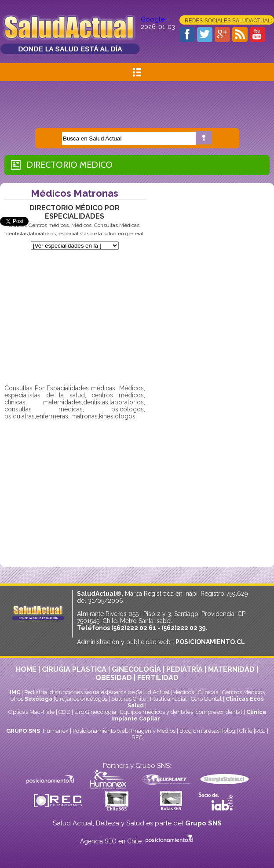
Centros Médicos (243, 692)
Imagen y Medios (153, 731)
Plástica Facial (169, 699)
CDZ (64, 712)
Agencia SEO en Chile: (112, 841)
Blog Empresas (199, 731)
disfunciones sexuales (78, 692)
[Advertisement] (137, 101)
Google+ (154, 19)
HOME (26, 669)
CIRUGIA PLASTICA (74, 669)
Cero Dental (206, 699)
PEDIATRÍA (184, 669)
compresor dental (219, 712)
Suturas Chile (129, 699)
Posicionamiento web (100, 731)
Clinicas (208, 692)
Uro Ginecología (95, 712)
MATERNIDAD (231, 669)
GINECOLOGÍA (136, 669)
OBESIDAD (114, 678)
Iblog (229, 731)
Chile (246, 731)
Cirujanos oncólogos (81, 699)
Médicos (184, 692)
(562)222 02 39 (184, 628)
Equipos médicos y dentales (157, 712)
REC (137, 737)
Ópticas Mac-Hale (31, 712)
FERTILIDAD (158, 678)
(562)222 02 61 (134, 628)
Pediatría (36, 692)
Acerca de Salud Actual (139, 692)
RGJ (260, 731)
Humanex (56, 731)
